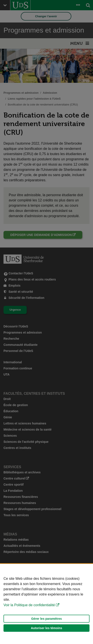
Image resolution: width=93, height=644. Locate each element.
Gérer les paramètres (46, 619)
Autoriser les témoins (46, 628)
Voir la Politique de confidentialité (29, 605)
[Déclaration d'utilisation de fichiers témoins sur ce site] (46, 604)
